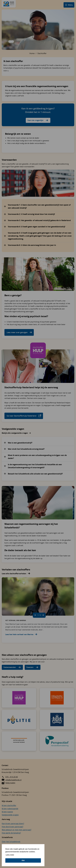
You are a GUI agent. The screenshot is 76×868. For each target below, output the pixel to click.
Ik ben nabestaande (10, 809)
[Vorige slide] (35, 615)
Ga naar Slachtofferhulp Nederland (24, 416)
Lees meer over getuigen (17, 332)
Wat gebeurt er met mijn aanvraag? (17, 830)
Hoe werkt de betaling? (11, 833)
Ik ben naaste (7, 812)
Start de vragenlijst (35, 120)
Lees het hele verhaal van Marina (19, 634)
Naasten (30, 667)
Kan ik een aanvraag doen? (13, 824)
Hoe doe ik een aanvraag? (12, 827)
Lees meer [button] (10, 855)
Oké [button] (23, 860)
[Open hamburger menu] (69, 5)
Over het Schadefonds (11, 842)
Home (32, 53)
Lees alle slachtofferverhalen (14, 574)
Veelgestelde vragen (10, 815)
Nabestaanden (10, 667)
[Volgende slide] (43, 615)
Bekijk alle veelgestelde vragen (15, 433)
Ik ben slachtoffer (9, 805)
